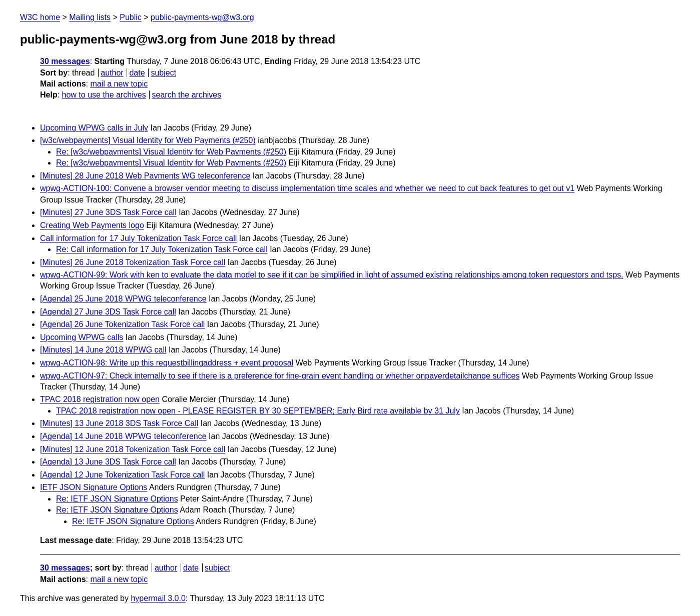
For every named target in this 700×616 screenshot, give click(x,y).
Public (131, 17)
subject (163, 73)
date (137, 73)
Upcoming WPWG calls (82, 337)
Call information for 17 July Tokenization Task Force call (138, 238)
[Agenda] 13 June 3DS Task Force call (108, 462)
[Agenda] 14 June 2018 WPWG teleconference (123, 436)
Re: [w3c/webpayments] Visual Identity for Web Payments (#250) (171, 152)
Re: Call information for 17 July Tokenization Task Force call (162, 249)
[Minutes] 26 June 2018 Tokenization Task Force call (133, 262)
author (112, 73)
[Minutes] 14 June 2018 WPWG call (103, 350)
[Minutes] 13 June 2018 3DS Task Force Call (119, 423)
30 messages (65, 61)
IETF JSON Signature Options (94, 487)
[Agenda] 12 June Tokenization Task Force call (122, 475)
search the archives (187, 95)
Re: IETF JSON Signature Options (117, 499)
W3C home (40, 17)
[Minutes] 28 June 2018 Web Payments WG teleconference (145, 176)
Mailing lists (90, 17)
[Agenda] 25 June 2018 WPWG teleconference (123, 299)
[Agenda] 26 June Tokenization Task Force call (122, 324)
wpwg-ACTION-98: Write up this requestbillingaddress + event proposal (167, 363)
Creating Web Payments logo (92, 225)
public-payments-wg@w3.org (202, 17)
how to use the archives (104, 95)
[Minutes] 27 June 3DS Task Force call (108, 212)
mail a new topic (119, 84)
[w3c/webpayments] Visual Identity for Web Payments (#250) (148, 140)
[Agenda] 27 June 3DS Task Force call (108, 312)
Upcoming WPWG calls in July (94, 128)
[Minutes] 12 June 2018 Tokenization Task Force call (133, 449)
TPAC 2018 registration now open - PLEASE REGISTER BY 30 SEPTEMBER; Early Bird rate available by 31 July (258, 411)
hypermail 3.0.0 (158, 598)
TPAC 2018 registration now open (100, 399)
